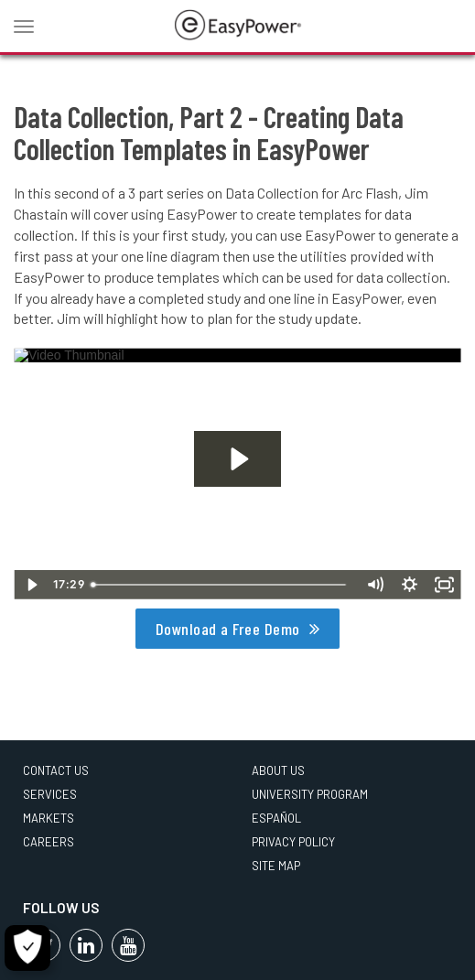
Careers (49, 842)
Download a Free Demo (228, 629)
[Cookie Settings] (27, 948)
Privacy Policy (293, 842)
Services (50, 794)
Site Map (276, 866)
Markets (49, 818)
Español (276, 818)
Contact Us (56, 770)
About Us (278, 770)
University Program (310, 794)
